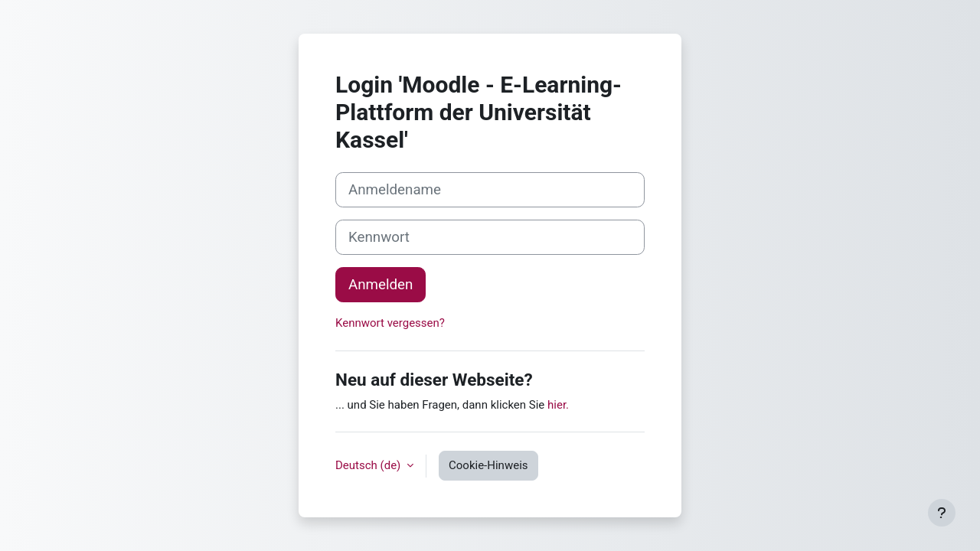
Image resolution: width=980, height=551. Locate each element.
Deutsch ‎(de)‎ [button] (369, 465)
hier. (558, 405)
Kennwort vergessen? (390, 323)
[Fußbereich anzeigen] (942, 513)
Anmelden (381, 285)
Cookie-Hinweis (488, 465)
